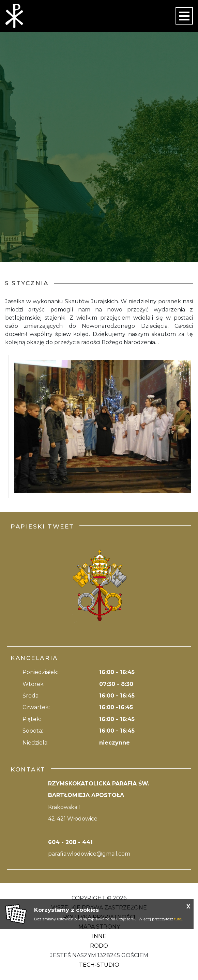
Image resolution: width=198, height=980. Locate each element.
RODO (99, 946)
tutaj (178, 919)
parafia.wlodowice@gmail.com (89, 854)
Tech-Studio (99, 965)
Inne (99, 936)
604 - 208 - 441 (70, 842)
